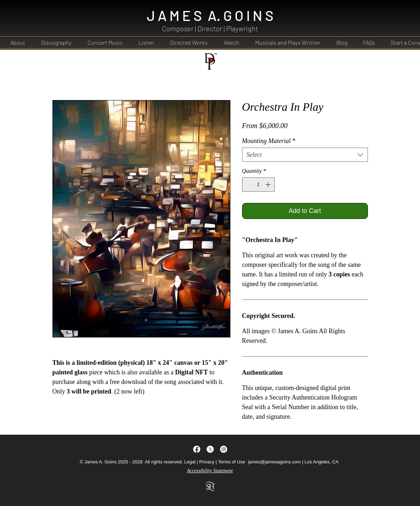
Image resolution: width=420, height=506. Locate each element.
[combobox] (305, 155)
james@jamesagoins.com (275, 462)
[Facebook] (197, 449)
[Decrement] (248, 185)
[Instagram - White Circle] (224, 449)
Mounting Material (269, 141)
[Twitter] (210, 449)
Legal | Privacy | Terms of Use (215, 462)
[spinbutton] (258, 185)
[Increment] (269, 185)
